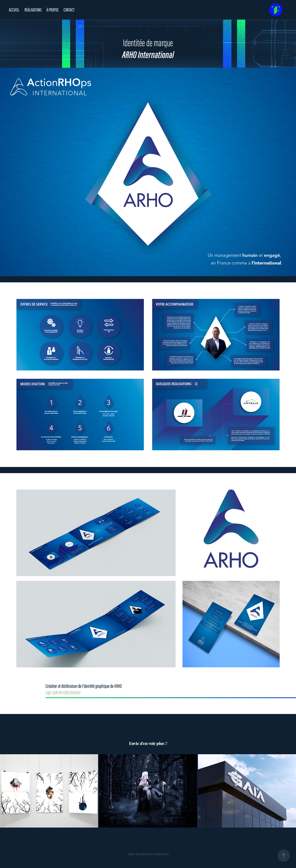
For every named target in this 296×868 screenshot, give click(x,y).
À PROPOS (52, 10)
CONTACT (69, 10)
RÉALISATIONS (33, 10)
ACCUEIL (14, 10)
